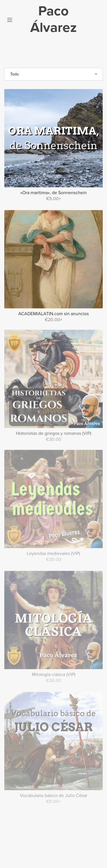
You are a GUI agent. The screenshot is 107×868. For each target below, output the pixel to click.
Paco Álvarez (53, 19)
